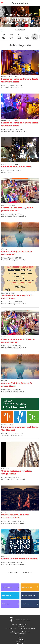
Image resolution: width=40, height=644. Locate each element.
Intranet (20, 643)
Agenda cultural (20, 3)
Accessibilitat (20, 641)
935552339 (11, 628)
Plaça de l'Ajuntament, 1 (20, 625)
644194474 (31, 628)
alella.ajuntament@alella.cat (19, 632)
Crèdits (20, 637)
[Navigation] (2, 17)
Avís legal (20, 639)
